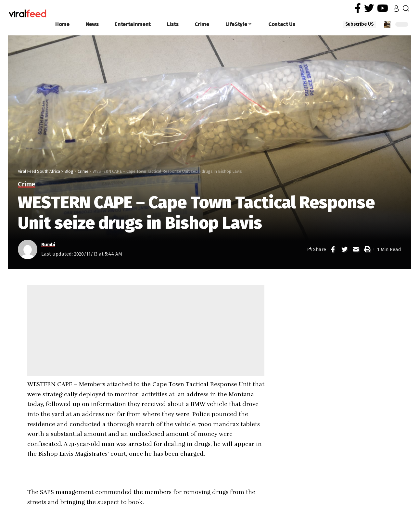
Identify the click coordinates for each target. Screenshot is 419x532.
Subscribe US (359, 24)
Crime (27, 185)
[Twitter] (369, 8)
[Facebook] (358, 8)
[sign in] (396, 8)
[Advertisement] (146, 331)
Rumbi (48, 245)
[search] (406, 8)
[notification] (387, 24)
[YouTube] (383, 8)
